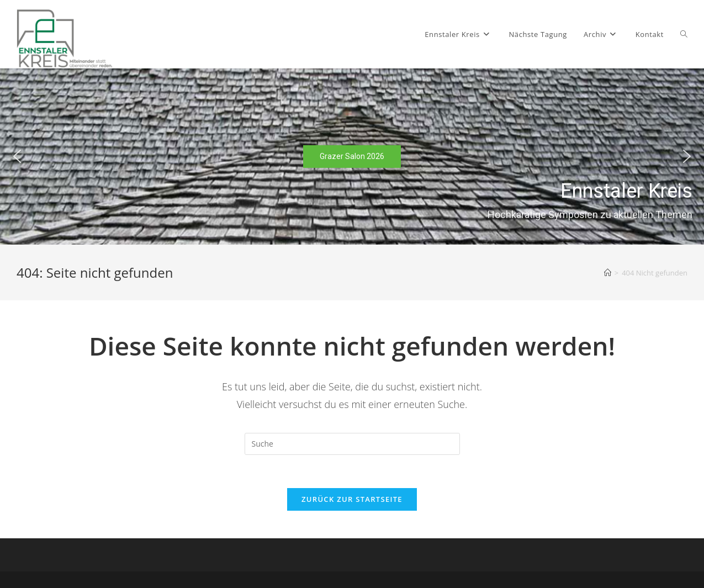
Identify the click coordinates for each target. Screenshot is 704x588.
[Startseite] (608, 273)
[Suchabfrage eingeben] (352, 444)
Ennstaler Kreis (626, 191)
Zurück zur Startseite (352, 499)
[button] (17, 156)
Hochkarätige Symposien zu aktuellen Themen (590, 214)
